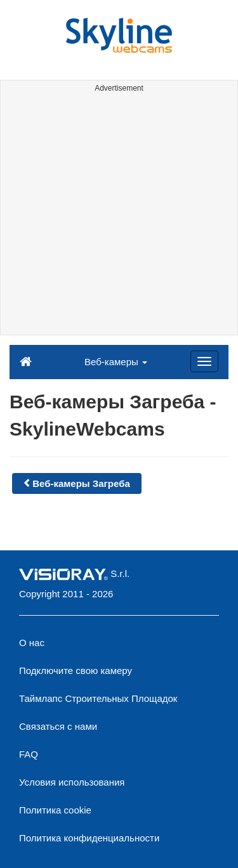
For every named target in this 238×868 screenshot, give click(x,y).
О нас (32, 643)
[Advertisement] (119, 216)
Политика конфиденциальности (89, 838)
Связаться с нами (58, 726)
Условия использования (72, 782)
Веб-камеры (116, 362)
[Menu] (204, 361)
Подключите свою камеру (76, 670)
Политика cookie (55, 810)
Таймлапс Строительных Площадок (98, 698)
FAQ (29, 754)
